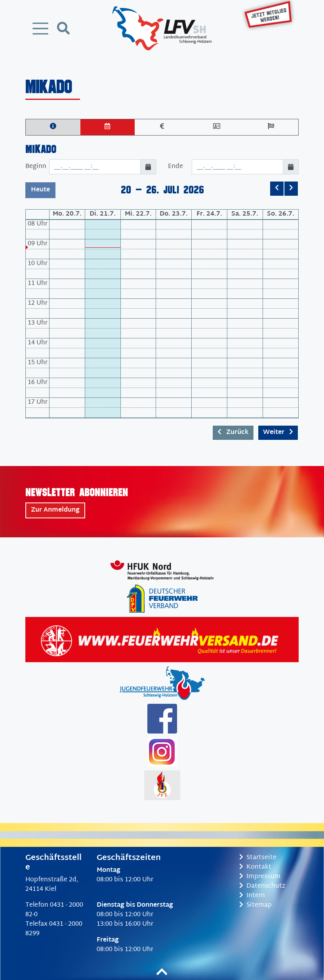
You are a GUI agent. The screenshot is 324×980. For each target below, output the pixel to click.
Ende (175, 167)
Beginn (36, 167)
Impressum (260, 877)
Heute (40, 190)
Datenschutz (262, 886)
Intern (252, 896)
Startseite (258, 858)
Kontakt (255, 867)
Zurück (233, 433)
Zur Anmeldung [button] (55, 510)
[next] (291, 189)
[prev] (277, 189)
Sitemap (255, 905)
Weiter (278, 433)
